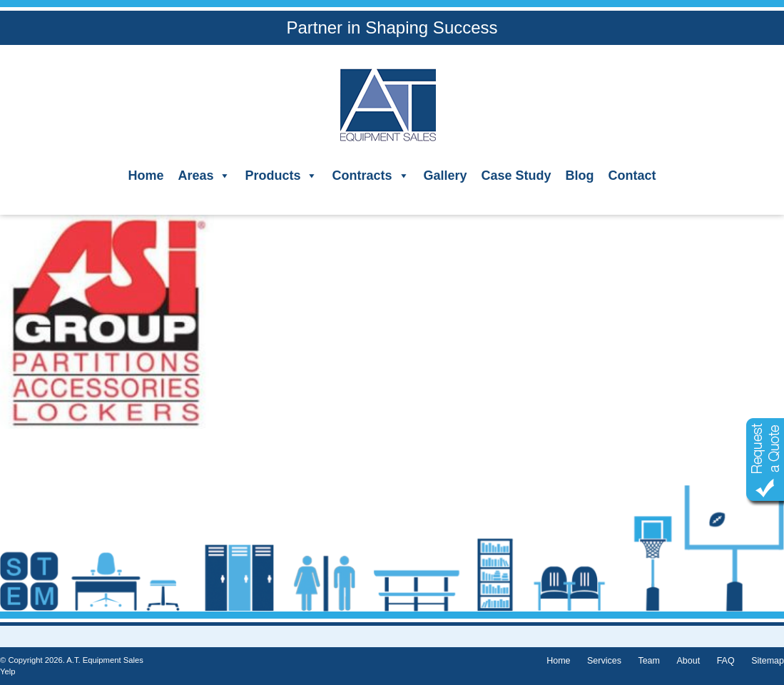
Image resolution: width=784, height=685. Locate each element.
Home (146, 176)
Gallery (446, 176)
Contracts (370, 176)
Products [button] (281, 176)
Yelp (7, 671)
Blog (580, 176)
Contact (632, 176)
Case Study (516, 176)
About (688, 661)
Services (604, 661)
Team (649, 661)
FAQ (726, 661)
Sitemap (768, 661)
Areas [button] (204, 176)
